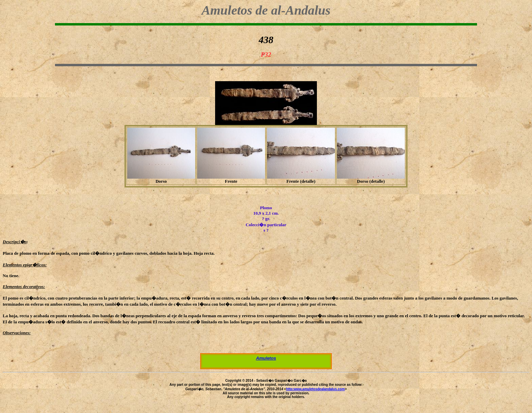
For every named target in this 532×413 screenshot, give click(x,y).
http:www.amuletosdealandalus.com (315, 389)
